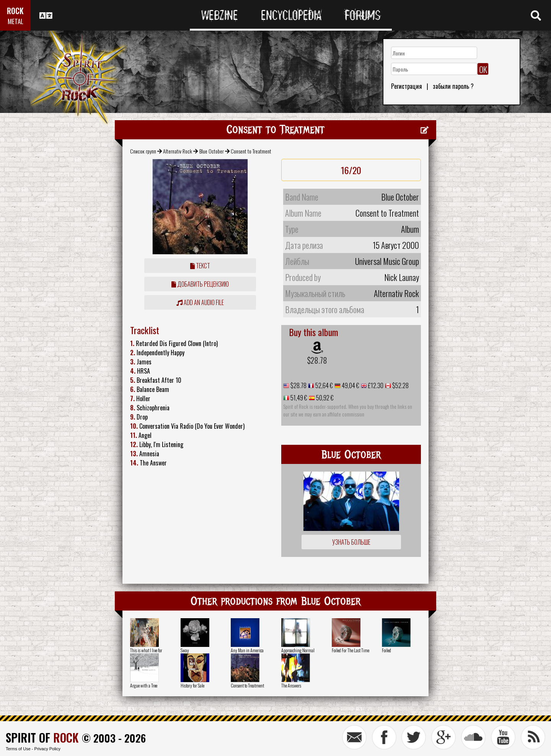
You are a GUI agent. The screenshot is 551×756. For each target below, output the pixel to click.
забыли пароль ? (453, 86)
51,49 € (298, 398)
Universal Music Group (387, 261)
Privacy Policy (47, 749)
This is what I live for (146, 650)
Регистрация (407, 86)
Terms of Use (18, 749)
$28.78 (317, 360)
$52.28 (400, 385)
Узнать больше (351, 542)
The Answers (291, 685)
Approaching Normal (298, 650)
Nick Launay (402, 277)
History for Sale (192, 685)
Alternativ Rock (178, 151)
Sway (185, 650)
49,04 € (350, 385)
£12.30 (375, 385)
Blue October (212, 151)
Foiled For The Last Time (350, 650)
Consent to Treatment (247, 685)
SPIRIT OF (42, 737)
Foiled (386, 650)
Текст (200, 266)
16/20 (351, 170)
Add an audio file (200, 302)
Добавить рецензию (200, 284)
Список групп (143, 151)
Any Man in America (247, 650)
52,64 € (324, 385)
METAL (15, 21)
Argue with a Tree (144, 685)
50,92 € (324, 398)
